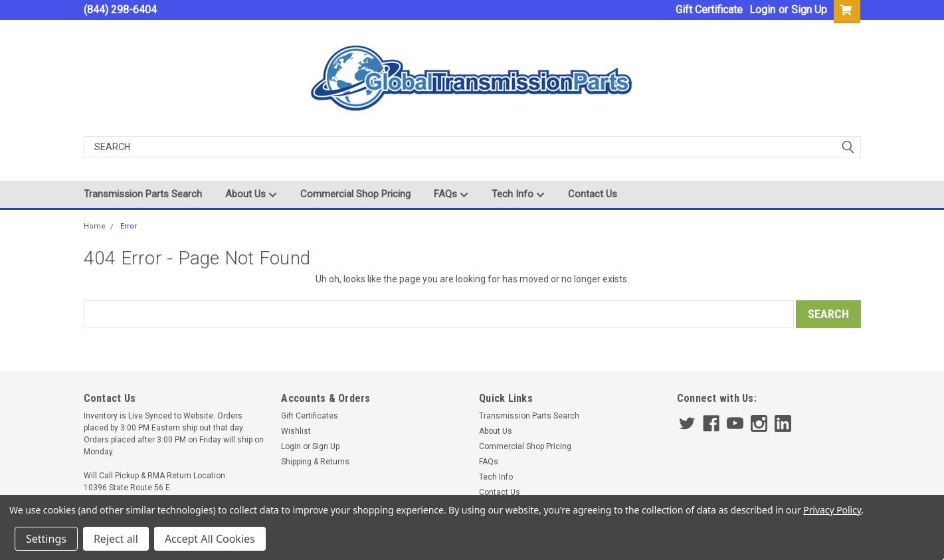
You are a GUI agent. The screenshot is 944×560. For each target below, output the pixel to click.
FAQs (451, 195)
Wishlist (296, 431)
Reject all (116, 539)
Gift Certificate (709, 10)
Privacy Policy (832, 510)
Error (129, 226)
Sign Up (809, 10)
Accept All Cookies (210, 539)
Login (762, 10)
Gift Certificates (310, 416)
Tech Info (518, 195)
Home (95, 226)
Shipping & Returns (315, 462)
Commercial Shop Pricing (355, 194)
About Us (251, 195)
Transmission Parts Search (143, 194)
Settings (46, 539)
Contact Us (593, 194)
